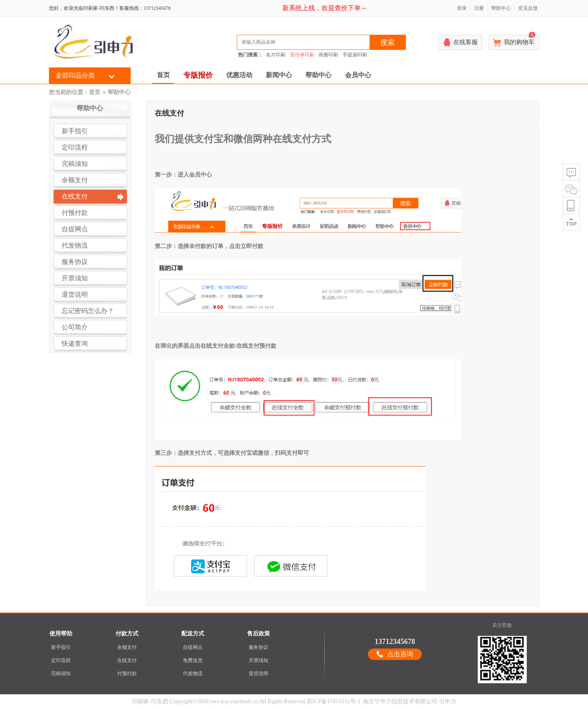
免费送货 (193, 660)
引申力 (448, 701)
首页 (163, 75)
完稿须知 (61, 673)
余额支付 (127, 647)
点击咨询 (400, 654)
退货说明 (258, 673)
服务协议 (258, 647)
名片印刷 (276, 55)
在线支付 (127, 660)
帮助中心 (501, 8)
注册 (479, 8)
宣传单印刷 (302, 55)
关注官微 (502, 625)
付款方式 (127, 634)
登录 (462, 8)
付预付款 (127, 673)
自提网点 (193, 647)
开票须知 (258, 660)
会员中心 (358, 75)
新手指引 (61, 647)
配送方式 (193, 634)
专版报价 (198, 75)
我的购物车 (520, 40)
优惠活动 (239, 75)
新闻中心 (279, 75)
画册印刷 (328, 55)
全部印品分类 (75, 75)
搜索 (388, 42)
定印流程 (61, 660)
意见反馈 (528, 8)
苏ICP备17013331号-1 (333, 701)
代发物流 (193, 673)
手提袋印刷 (355, 55)
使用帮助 (61, 634)
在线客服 (465, 42)
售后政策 (258, 634)
